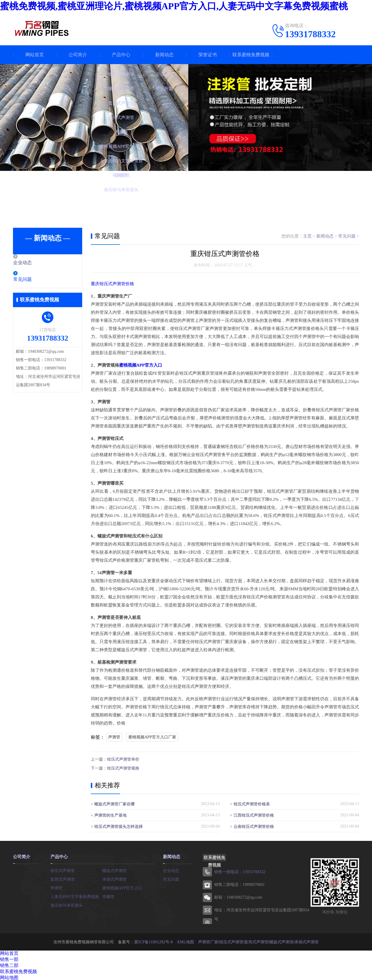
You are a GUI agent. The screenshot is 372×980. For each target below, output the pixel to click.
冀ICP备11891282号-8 (154, 941)
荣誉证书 (208, 55)
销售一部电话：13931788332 (239, 871)
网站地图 (9, 977)
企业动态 (35, 263)
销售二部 (9, 965)
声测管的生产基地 (110, 814)
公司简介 (78, 55)
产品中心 (121, 55)
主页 (307, 236)
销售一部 (9, 958)
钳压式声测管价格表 (252, 803)
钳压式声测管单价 (123, 759)
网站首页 (35, 55)
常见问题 (35, 280)
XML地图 (185, 941)
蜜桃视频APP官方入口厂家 (152, 737)
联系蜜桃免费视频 (251, 55)
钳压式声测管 (63, 869)
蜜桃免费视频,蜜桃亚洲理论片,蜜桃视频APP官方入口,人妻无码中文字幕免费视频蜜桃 (174, 6)
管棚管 (108, 895)
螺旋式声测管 (114, 869)
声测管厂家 (208, 941)
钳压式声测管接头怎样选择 (119, 826)
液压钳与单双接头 (67, 904)
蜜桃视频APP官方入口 (141, 365)
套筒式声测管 (63, 878)
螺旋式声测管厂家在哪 (114, 803)
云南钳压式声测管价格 (254, 826)
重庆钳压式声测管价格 (112, 284)
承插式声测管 (114, 878)
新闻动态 (164, 55)
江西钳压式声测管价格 (254, 814)
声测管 (114, 737)
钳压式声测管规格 (123, 768)
